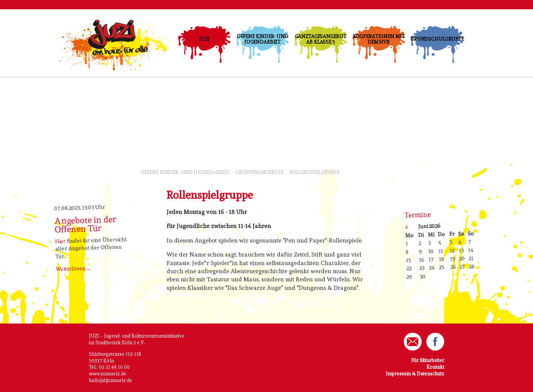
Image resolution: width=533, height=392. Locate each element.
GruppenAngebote (259, 172)
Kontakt (435, 367)
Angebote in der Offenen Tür (86, 224)
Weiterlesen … (73, 268)
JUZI (204, 39)
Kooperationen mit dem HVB (379, 39)
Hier (61, 241)
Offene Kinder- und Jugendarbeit (263, 39)
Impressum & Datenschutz (415, 374)
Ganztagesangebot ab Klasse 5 (321, 39)
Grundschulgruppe (437, 39)
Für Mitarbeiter (428, 360)
